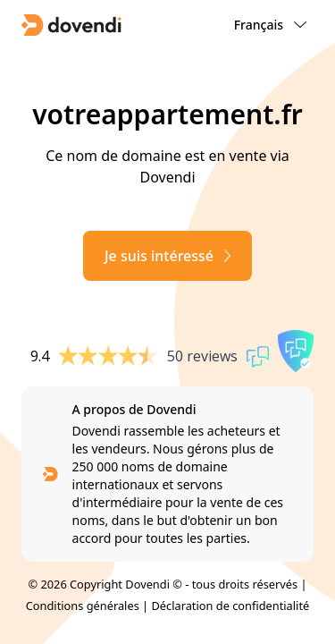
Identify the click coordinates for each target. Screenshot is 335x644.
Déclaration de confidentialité (230, 606)
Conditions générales (83, 606)
